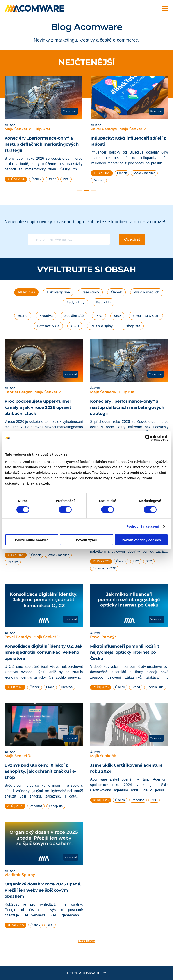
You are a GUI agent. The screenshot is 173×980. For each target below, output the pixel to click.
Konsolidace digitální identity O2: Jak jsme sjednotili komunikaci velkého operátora (43, 652)
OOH (75, 326)
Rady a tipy (75, 302)
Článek (116, 292)
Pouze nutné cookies (32, 540)
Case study (90, 292)
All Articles (26, 292)
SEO (117, 316)
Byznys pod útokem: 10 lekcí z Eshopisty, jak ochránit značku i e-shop (40, 771)
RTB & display (102, 326)
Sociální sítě (74, 316)
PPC (99, 316)
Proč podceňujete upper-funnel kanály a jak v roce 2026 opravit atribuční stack (38, 407)
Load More (87, 941)
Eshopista (132, 326)
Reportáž (104, 302)
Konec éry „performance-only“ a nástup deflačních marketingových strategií (42, 144)
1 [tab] (79, 191)
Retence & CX (48, 326)
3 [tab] (94, 191)
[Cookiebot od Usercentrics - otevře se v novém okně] (148, 438)
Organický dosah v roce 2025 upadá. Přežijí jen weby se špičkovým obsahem (43, 890)
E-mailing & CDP (146, 316)
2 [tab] (86, 191)
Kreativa (46, 316)
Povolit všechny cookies (141, 540)
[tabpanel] (43, 131)
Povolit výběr (86, 540)
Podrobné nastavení (143, 526)
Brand (23, 316)
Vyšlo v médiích (147, 292)
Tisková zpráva (58, 292)
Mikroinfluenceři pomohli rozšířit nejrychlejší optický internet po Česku (125, 652)
